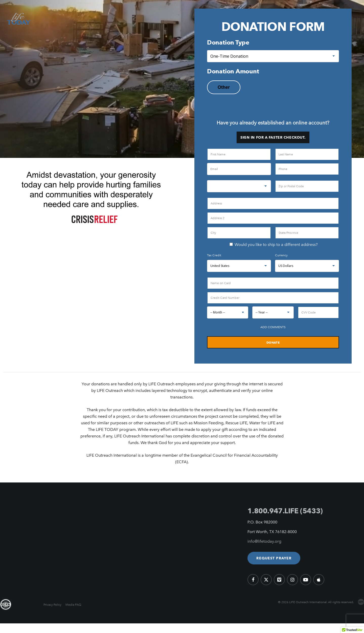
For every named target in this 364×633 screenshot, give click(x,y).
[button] (274, 558)
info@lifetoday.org (264, 541)
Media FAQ (73, 605)
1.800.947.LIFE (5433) (285, 511)
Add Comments (273, 327)
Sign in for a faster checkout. (273, 137)
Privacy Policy (52, 605)
